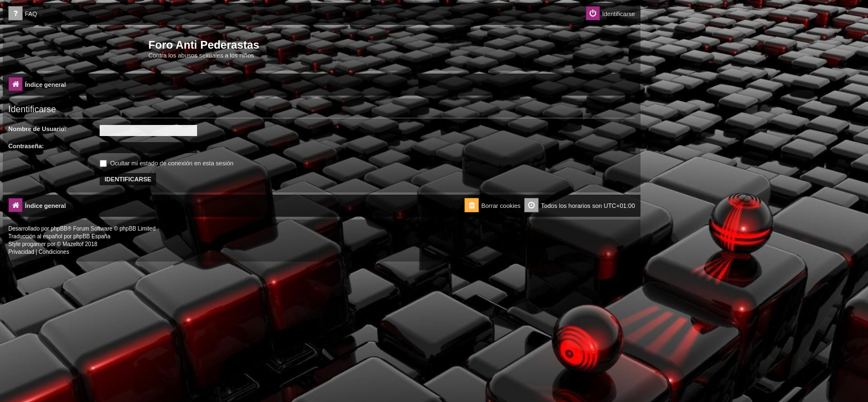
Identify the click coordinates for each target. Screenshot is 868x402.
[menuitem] (23, 14)
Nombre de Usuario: (37, 129)
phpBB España (92, 236)
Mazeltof (73, 244)
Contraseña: (26, 146)
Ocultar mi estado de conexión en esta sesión (167, 163)
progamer (34, 244)
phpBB (59, 229)
